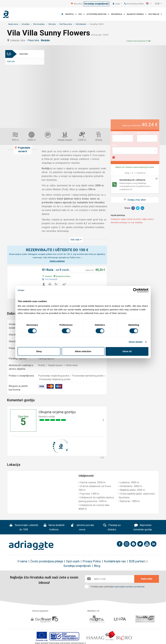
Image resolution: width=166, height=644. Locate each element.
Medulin (46, 40)
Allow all (127, 351)
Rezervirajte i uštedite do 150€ (24, 527)
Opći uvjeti (73, 561)
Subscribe (147, 579)
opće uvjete (120, 587)
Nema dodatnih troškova (54, 527)
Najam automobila (137, 14)
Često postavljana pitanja (47, 561)
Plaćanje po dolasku (112, 527)
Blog (97, 566)
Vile (82, 14)
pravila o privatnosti (135, 587)
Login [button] (119, 4)
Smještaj (71, 14)
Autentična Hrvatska (98, 14)
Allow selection (83, 351)
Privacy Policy (92, 561)
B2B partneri (137, 561)
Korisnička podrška (134, 4)
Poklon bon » (76, 257)
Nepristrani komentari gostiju (143, 527)
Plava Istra (34, 40)
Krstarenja (118, 14)
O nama (22, 561)
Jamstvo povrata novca (82, 527)
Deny (39, 351)
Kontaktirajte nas (115, 561)
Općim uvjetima (57, 261)
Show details (136, 342)
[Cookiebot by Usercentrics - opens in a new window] (135, 290)
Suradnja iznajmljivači (96, 4)
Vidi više (11, 61)
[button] (149, 4)
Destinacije (155, 14)
